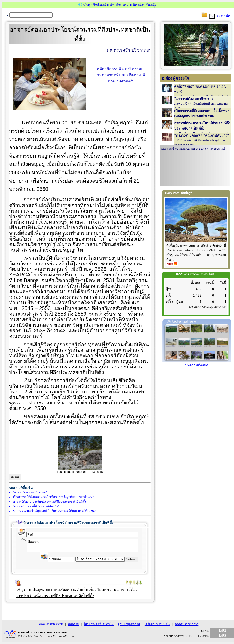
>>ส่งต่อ (223, 16)
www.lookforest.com (51, 624)
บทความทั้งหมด (197, 363)
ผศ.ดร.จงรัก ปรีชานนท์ (129, 50)
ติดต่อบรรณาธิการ (187, 624)
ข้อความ (83, 546)
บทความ (74, 624)
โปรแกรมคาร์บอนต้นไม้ (99, 624)
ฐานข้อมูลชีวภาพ (129, 624)
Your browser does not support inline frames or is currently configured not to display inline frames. (195, 170)
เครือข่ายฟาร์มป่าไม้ (158, 624)
